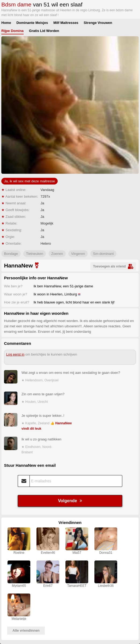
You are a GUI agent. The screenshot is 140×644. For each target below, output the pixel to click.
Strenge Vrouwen (98, 23)
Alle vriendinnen (26, 630)
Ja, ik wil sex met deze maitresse (30, 181)
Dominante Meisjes (32, 23)
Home (6, 23)
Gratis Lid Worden (44, 31)
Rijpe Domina (12, 31)
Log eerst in (15, 354)
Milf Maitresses (66, 23)
